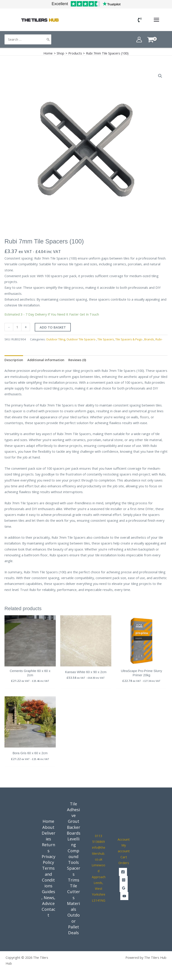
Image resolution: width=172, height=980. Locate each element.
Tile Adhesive (73, 810)
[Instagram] (124, 880)
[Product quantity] (17, 327)
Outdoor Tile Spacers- (81, 339)
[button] (160, 76)
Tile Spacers (106, 339)
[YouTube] (124, 896)
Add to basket (53, 327)
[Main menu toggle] (156, 20)
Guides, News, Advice (48, 897)
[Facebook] (123, 872)
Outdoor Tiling (56, 339)
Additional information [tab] (46, 360)
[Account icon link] (139, 40)
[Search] (48, 40)
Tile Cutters (74, 892)
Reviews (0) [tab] (77, 360)
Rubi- (159, 339)
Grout (74, 821)
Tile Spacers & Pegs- (129, 339)
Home (48, 821)
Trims (74, 880)
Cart (124, 857)
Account (124, 839)
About (48, 827)
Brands (149, 339)
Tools (73, 862)
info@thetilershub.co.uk (99, 853)
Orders (124, 863)
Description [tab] (14, 360)
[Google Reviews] (124, 888)
